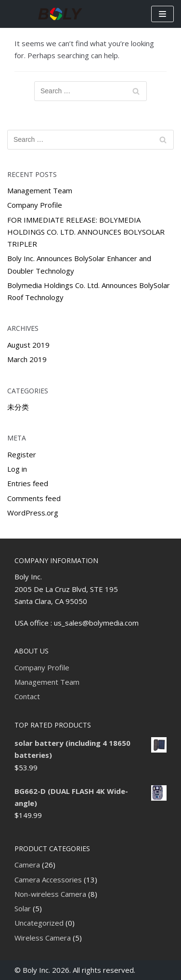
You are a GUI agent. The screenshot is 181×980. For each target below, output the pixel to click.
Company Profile (35, 205)
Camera (27, 865)
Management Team (40, 190)
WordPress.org (33, 513)
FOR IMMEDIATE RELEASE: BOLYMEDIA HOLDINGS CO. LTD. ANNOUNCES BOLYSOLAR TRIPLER (86, 232)
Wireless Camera (43, 938)
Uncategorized (39, 923)
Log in (17, 469)
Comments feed (34, 498)
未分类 (18, 407)
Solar (23, 908)
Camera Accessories (48, 879)
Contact (27, 696)
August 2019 (28, 345)
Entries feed (28, 483)
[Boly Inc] (60, 14)
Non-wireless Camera (50, 894)
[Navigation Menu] (162, 14)
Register (22, 454)
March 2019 (27, 359)
